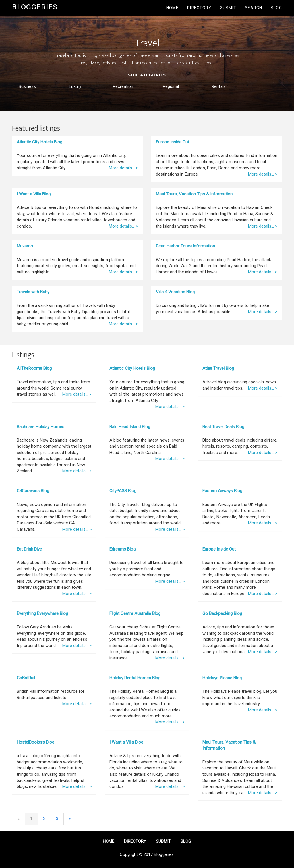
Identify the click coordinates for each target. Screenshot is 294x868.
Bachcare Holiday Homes (40, 427)
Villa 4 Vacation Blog (175, 292)
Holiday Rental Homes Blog (135, 678)
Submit (228, 8)
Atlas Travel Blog (218, 368)
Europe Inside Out (173, 142)
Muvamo (25, 246)
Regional (171, 86)
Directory (199, 8)
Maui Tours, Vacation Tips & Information (194, 194)
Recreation (123, 86)
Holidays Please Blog (222, 678)
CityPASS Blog (123, 491)
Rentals (219, 86)
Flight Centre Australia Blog (135, 613)
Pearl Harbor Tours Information (185, 246)
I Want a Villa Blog (34, 194)
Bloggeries (35, 7)
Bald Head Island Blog (130, 427)
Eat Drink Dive (29, 549)
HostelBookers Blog (35, 742)
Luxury (75, 86)
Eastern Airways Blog (222, 491)
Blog (276, 8)
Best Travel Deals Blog (223, 427)
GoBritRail (26, 678)
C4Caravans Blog (33, 491)
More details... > (123, 168)
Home (172, 8)
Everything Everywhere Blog (42, 613)
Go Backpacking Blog (222, 613)
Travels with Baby (33, 292)
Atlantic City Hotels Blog (39, 142)
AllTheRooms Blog (34, 368)
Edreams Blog (122, 549)
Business (27, 86)
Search (254, 8)
